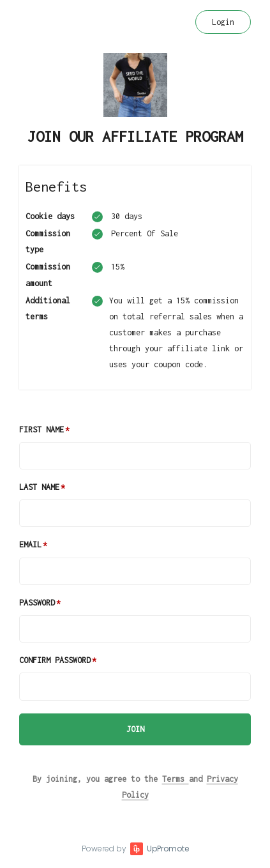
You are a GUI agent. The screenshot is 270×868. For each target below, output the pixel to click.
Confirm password (55, 660)
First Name (41, 430)
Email (30, 544)
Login (223, 22)
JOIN (135, 729)
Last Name (39, 487)
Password (37, 603)
